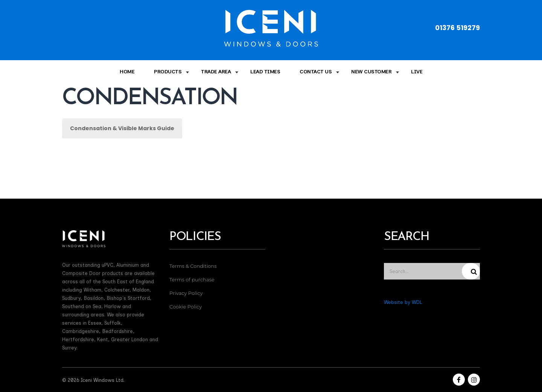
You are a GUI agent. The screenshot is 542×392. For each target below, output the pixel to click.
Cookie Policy (186, 307)
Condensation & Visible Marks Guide (122, 128)
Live (417, 72)
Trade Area (216, 72)
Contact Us (316, 72)
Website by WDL (403, 302)
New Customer (371, 72)
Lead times (265, 72)
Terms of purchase (192, 280)
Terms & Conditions (193, 266)
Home (127, 72)
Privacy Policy (186, 293)
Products (168, 72)
